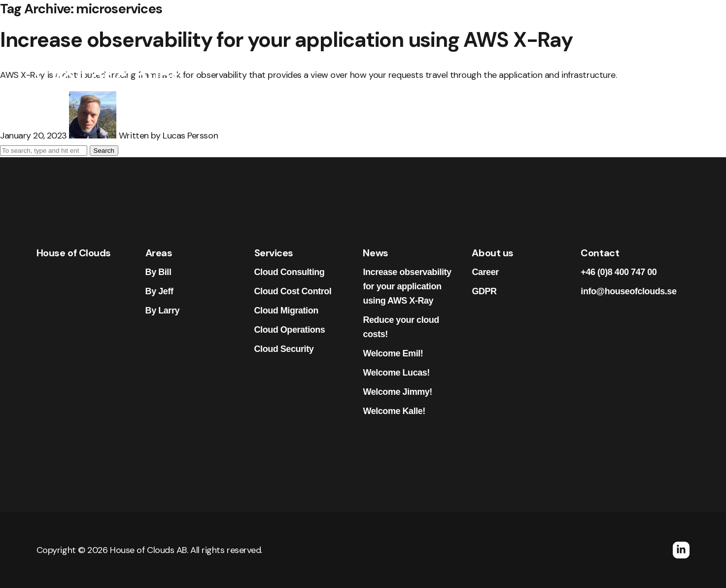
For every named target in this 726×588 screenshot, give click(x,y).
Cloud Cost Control (293, 291)
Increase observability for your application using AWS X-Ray (407, 286)
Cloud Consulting (290, 272)
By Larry (162, 311)
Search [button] (104, 151)
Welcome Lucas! (396, 373)
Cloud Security (284, 349)
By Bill (158, 272)
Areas (368, 69)
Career (505, 69)
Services (415, 69)
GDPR (484, 291)
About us (555, 69)
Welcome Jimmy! (397, 392)
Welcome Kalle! (394, 411)
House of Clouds (74, 253)
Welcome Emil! (393, 353)
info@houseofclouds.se (628, 291)
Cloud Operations (290, 330)
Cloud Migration (286, 311)
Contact (608, 69)
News (462, 69)
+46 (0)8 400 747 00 (619, 272)
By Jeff (159, 291)
